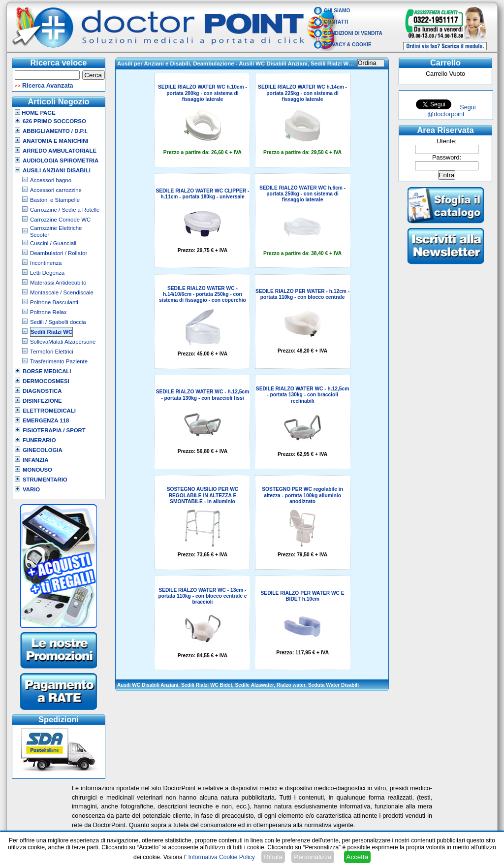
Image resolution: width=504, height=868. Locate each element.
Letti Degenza (47, 273)
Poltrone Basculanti (54, 302)
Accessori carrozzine (56, 190)
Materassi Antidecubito (58, 283)
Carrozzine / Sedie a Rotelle (65, 210)
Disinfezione (42, 401)
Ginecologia (43, 450)
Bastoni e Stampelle (55, 200)
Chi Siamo (337, 11)
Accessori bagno (51, 180)
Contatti (336, 22)
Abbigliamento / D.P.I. (55, 131)
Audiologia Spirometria (61, 161)
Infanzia (35, 460)
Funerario (39, 440)
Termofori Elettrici (52, 352)
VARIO (31, 489)
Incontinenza (46, 263)
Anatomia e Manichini (56, 141)
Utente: (447, 141)
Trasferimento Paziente (59, 361)
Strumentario (45, 480)
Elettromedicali (49, 411)
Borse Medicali (47, 371)
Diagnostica (42, 391)
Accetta (357, 857)
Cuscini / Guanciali (53, 243)
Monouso (37, 470)
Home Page (35, 113)
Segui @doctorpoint (451, 111)
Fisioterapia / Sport (54, 430)
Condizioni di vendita (353, 33)
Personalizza (313, 857)
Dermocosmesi (46, 381)
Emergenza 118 (46, 420)
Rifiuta (273, 857)
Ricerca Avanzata (48, 86)
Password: (447, 158)
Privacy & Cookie (348, 45)
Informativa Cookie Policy (221, 857)
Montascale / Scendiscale (62, 292)
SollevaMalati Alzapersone (63, 342)
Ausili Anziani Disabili (57, 170)
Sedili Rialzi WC (51, 332)
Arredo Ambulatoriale (60, 151)
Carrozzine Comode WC (60, 220)
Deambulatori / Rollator (59, 253)
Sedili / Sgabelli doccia (58, 322)
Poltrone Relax (48, 312)
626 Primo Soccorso (54, 121)
